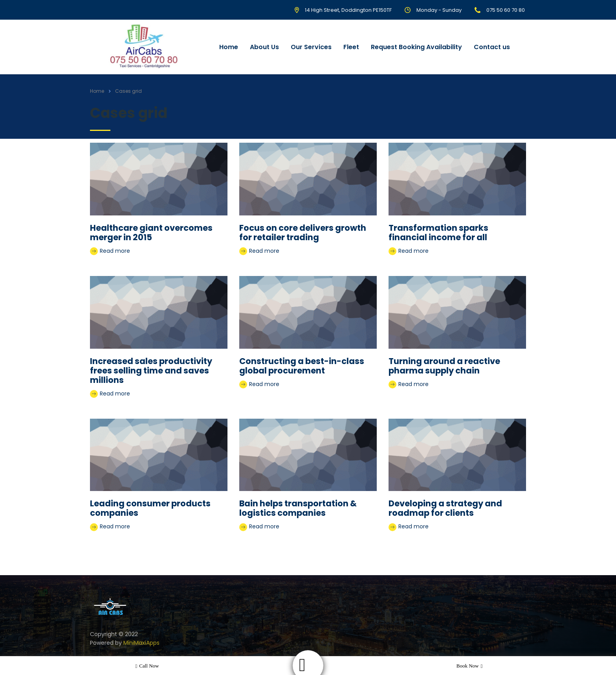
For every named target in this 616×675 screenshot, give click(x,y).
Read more (110, 251)
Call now (147, 666)
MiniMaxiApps (141, 643)
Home (229, 47)
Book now (469, 666)
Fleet (351, 47)
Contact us (492, 47)
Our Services (311, 47)
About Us (264, 47)
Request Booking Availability (416, 47)
